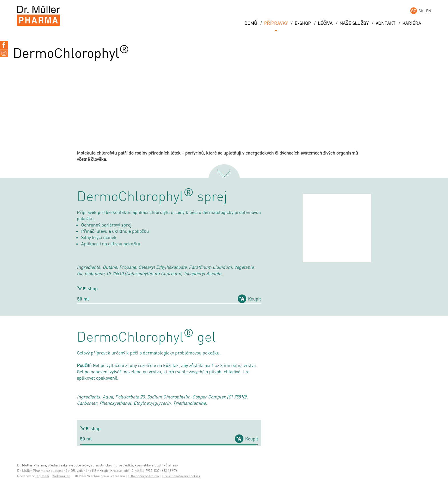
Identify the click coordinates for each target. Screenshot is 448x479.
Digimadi (42, 476)
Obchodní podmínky (145, 476)
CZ (414, 11)
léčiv (85, 465)
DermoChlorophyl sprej (152, 197)
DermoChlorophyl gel (146, 338)
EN (429, 11)
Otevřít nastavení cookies (181, 476)
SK (421, 11)
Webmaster (61, 476)
